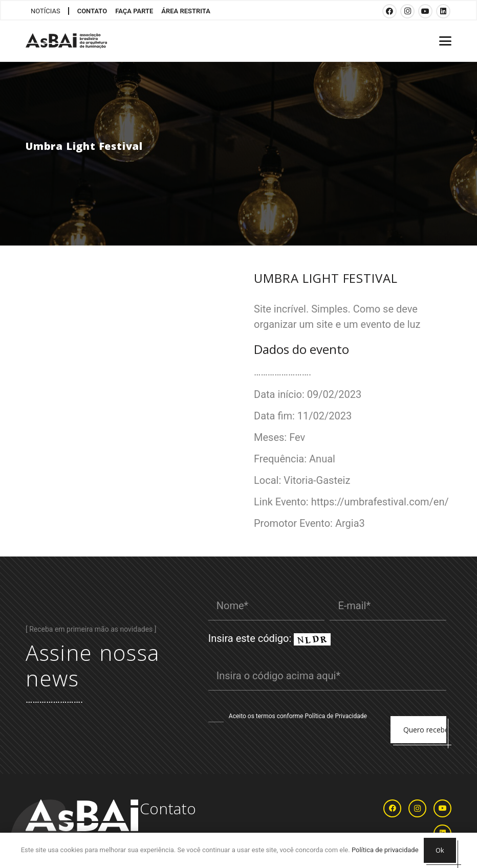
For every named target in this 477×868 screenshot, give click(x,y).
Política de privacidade (385, 850)
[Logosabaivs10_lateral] (66, 41)
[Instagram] (407, 11)
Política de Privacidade (335, 716)
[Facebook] (389, 11)
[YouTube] (425, 11)
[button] (445, 41)
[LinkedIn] (443, 11)
